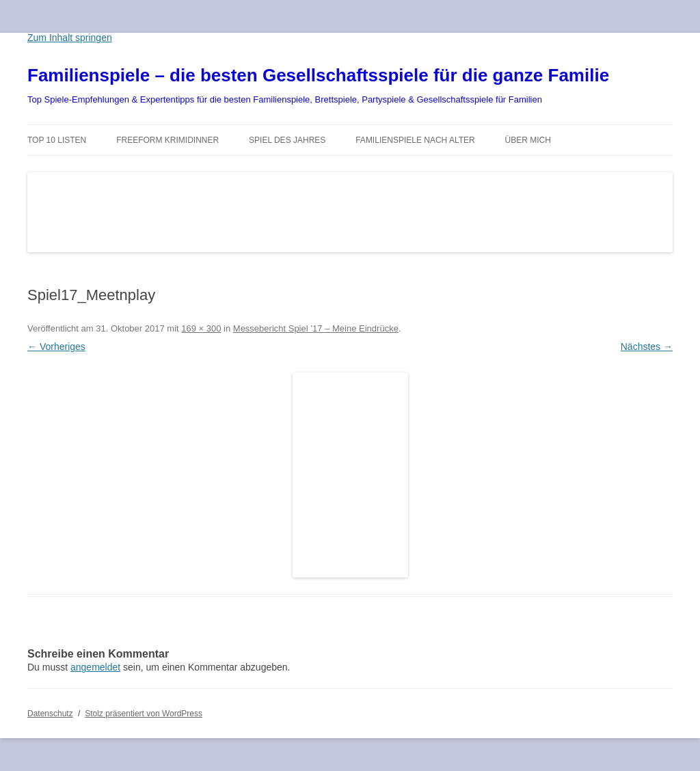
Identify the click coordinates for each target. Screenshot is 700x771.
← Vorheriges (56, 347)
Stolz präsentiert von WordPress (144, 714)
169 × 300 (201, 328)
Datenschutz (50, 714)
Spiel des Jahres (287, 140)
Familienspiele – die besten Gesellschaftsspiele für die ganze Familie (318, 75)
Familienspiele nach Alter (415, 140)
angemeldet (95, 667)
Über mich (528, 140)
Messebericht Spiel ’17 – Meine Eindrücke (316, 328)
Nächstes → (647, 347)
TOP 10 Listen (57, 140)
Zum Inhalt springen (70, 38)
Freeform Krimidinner (167, 140)
